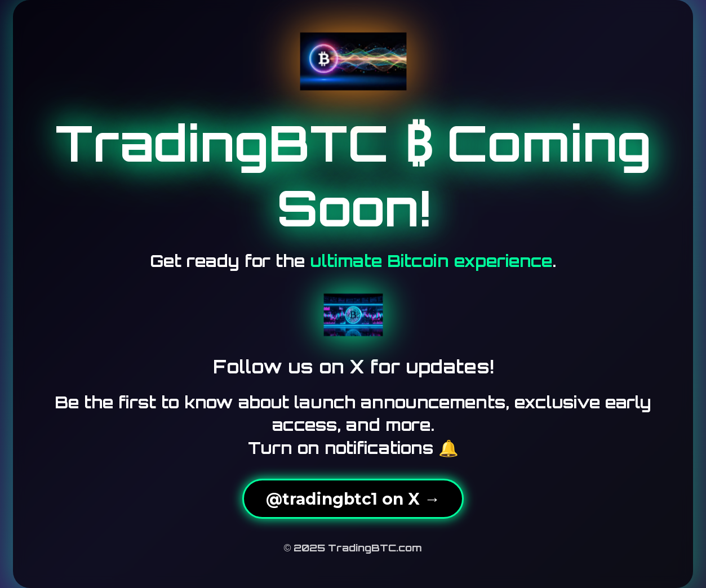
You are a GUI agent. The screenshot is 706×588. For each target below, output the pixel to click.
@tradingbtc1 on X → (353, 499)
